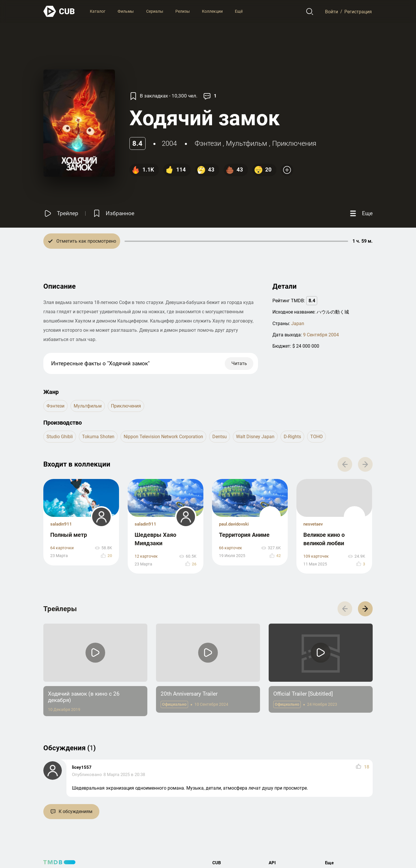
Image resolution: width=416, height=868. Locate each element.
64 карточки (62, 548)
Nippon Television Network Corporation (163, 437)
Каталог (98, 11)
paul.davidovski (234, 524)
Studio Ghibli (60, 437)
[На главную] (59, 11)
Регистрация (358, 11)
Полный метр (69, 535)
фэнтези (208, 143)
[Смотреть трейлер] (61, 213)
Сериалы (155, 11)
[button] (365, 609)
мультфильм (247, 143)
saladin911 (61, 524)
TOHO (316, 437)
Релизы (183, 11)
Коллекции (212, 11)
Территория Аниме (244, 535)
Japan (298, 324)
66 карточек (231, 548)
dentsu (220, 437)
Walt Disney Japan (255, 437)
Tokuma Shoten (98, 437)
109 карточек (316, 556)
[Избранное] (113, 213)
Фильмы (126, 11)
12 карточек (146, 556)
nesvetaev (313, 524)
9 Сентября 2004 (321, 335)
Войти (331, 11)
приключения (294, 143)
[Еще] (361, 213)
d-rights (292, 437)
